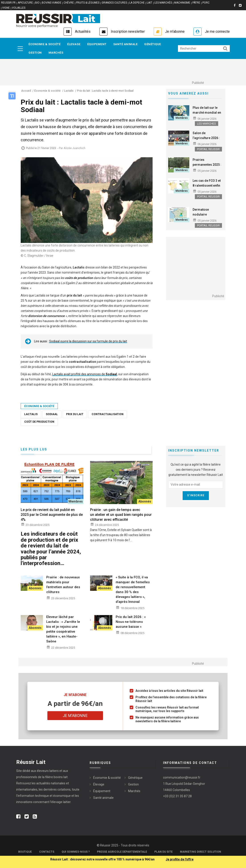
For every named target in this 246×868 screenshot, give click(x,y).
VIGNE (6, 8)
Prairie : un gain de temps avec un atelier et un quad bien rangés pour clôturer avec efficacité (121, 515)
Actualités (83, 31)
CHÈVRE (69, 3)
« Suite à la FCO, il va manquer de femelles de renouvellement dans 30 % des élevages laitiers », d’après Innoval (133, 589)
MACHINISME (182, 3)
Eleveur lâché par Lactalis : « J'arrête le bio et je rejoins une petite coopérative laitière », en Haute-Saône (63, 629)
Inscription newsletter (128, 31)
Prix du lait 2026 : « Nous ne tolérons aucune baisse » (131, 622)
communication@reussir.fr (182, 777)
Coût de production (39, 422)
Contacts (47, 852)
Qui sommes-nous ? (76, 852)
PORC (206, 3)
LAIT (149, 3)
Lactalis (31, 414)
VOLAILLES (19, 8)
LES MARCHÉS (163, 3)
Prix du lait (75, 414)
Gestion (35, 53)
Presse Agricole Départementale (122, 852)
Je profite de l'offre (180, 859)
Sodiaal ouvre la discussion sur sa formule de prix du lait (88, 341)
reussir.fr (8, 3)
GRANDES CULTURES (114, 3)
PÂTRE (196, 3)
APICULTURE (25, 3)
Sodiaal (52, 414)
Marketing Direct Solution (201, 852)
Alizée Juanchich (75, 148)
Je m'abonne (175, 31)
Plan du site (163, 852)
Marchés (56, 53)
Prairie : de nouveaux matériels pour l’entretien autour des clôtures (63, 585)
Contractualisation (108, 414)
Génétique (153, 44)
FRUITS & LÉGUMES (88, 3)
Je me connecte (217, 31)
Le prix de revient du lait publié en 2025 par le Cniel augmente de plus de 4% (52, 515)
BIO (37, 3)
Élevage (74, 44)
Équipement (97, 44)
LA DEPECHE (137, 3)
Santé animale (125, 44)
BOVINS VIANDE (52, 3)
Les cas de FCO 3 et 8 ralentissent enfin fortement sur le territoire (207, 188)
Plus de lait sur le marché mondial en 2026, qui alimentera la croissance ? (207, 115)
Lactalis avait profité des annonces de (85, 374)
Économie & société (44, 44)
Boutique (25, 852)
